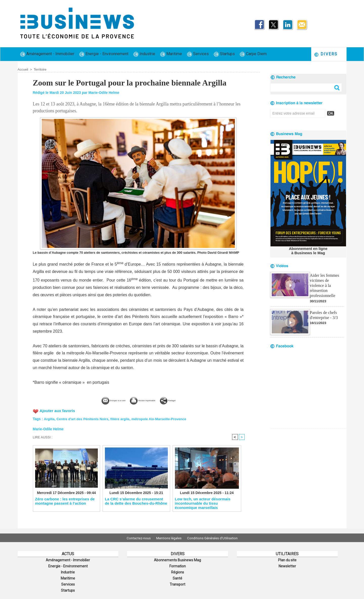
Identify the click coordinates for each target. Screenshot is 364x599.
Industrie (144, 54)
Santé (177, 576)
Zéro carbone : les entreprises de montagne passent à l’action (65, 501)
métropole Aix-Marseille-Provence (163, 418)
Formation (177, 565)
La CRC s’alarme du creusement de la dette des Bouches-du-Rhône (136, 501)
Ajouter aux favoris (58, 410)
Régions (178, 571)
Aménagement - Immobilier (47, 54)
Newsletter (287, 565)
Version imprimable (147, 400)
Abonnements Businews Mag (177, 560)
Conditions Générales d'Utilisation (216, 538)
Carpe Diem (253, 54)
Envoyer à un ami (100, 400)
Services (198, 54)
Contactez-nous (135, 538)
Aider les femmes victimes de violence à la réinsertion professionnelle (327, 282)
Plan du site (287, 560)
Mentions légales (169, 538)
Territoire (40, 69)
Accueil (23, 69)
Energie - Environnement (104, 54)
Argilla (49, 418)
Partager (185, 400)
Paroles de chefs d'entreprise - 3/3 (324, 308)
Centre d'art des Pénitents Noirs (84, 418)
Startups (224, 54)
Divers (326, 54)
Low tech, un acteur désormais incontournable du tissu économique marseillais (203, 503)
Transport (177, 582)
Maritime (171, 54)
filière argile (122, 418)
